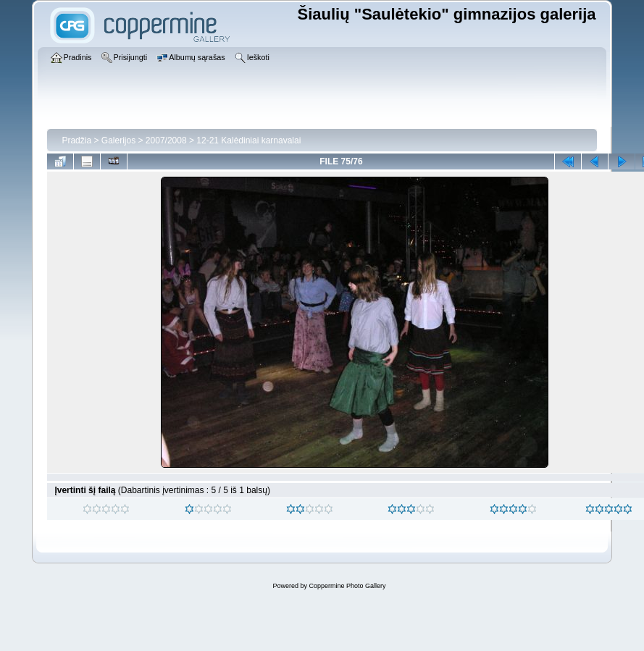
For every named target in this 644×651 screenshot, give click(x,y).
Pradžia (76, 140)
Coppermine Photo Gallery (347, 586)
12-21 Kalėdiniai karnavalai (248, 140)
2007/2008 (166, 140)
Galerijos (118, 140)
